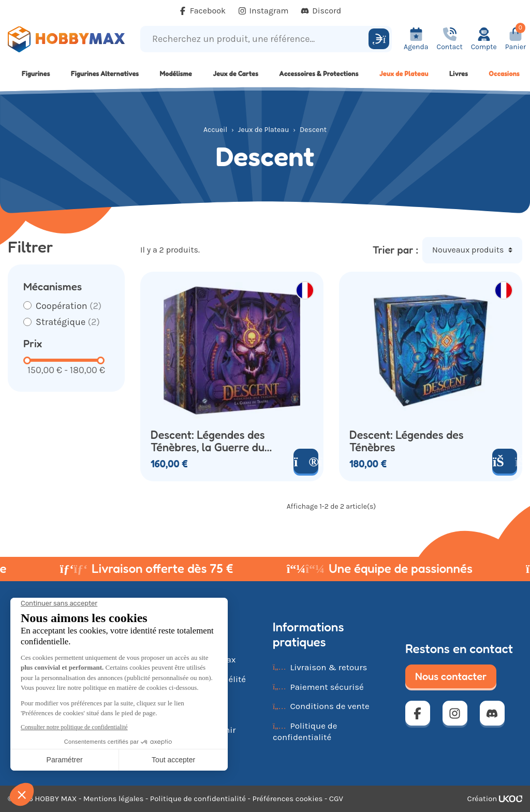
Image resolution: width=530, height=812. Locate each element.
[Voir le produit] (306, 461)
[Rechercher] (379, 39)
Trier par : (395, 250)
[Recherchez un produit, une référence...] (256, 39)
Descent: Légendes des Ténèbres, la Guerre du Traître (208, 441)
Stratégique (68, 322)
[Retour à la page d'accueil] (66, 39)
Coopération (69, 306)
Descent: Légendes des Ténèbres (407, 441)
